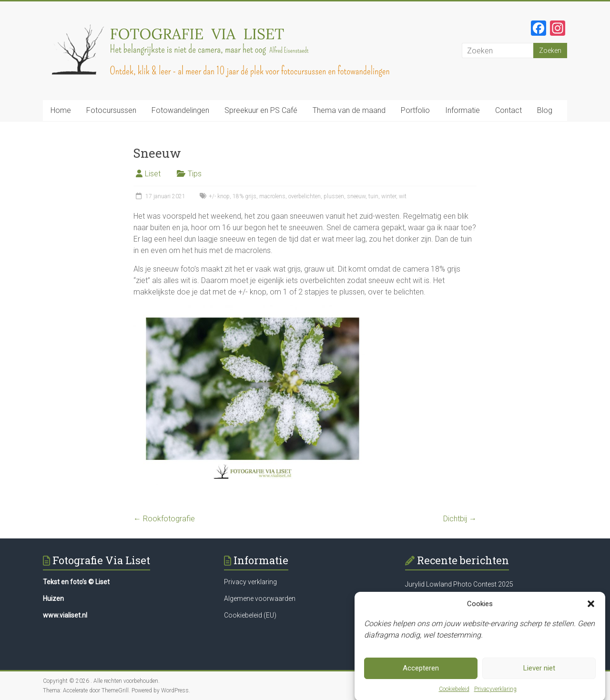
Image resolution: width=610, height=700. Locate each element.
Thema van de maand (349, 110)
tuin (373, 196)
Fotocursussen (111, 110)
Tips (195, 174)
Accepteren (421, 672)
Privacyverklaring (495, 693)
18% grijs (244, 196)
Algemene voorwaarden (260, 599)
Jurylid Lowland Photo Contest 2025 (459, 584)
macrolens (272, 196)
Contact (508, 110)
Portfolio (415, 110)
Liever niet (539, 672)
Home (61, 110)
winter (389, 196)
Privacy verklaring (250, 582)
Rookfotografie (164, 519)
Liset (153, 174)
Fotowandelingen (180, 110)
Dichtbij (460, 519)
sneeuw (356, 196)
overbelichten (305, 196)
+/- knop (219, 196)
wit (403, 196)
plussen (334, 196)
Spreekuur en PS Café (261, 110)
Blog (545, 110)
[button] (591, 608)
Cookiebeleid (454, 693)
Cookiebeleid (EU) (250, 615)
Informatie (463, 110)
